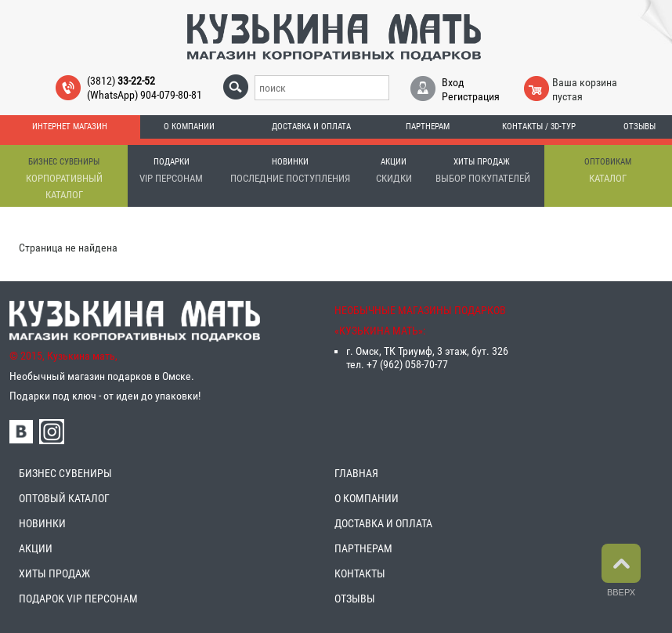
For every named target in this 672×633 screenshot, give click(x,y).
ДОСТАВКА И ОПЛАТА (383, 523)
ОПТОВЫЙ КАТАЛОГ (64, 498)
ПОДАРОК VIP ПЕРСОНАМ (78, 599)
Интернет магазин (70, 127)
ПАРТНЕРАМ (363, 548)
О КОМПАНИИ (367, 498)
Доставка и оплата (311, 127)
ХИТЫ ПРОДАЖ (54, 573)
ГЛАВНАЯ (356, 473)
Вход (453, 82)
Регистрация (471, 96)
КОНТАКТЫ (360, 573)
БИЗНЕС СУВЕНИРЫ (65, 473)
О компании (189, 127)
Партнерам (428, 127)
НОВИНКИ (42, 523)
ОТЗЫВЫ (355, 599)
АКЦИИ (36, 548)
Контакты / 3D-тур (539, 127)
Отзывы (639, 127)
